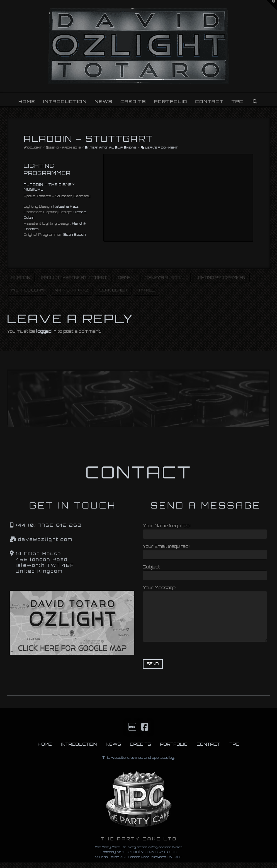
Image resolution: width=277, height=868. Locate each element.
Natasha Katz (66, 206)
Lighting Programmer (220, 278)
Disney (126, 278)
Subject (205, 572)
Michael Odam (28, 290)
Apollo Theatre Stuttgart (74, 278)
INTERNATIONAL (99, 147)
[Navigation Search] (255, 99)
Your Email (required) (205, 551)
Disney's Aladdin (164, 278)
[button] (272, 5)
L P (119, 147)
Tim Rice (147, 290)
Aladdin (21, 278)
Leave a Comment (159, 147)
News (130, 147)
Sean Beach (75, 234)
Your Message (205, 591)
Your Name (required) (205, 530)
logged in (46, 331)
